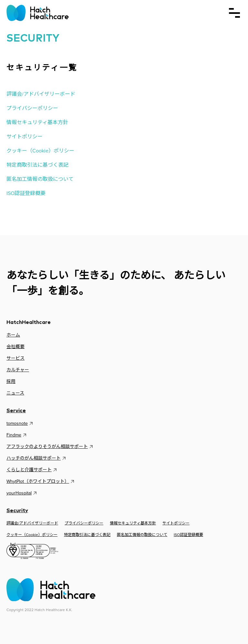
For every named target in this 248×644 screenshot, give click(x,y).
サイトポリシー (25, 137)
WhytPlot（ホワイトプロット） (41, 482)
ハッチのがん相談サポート (37, 458)
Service (16, 411)
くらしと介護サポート (32, 470)
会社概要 (15, 347)
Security (17, 511)
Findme (17, 435)
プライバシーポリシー (32, 108)
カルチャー (18, 370)
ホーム (13, 335)
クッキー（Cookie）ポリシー (40, 151)
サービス (15, 358)
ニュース (15, 393)
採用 (11, 381)
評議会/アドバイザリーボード (41, 94)
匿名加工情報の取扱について (40, 179)
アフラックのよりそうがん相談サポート (50, 447)
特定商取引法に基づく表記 (37, 165)
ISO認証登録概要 (26, 193)
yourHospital (22, 493)
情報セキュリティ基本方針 (37, 122)
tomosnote (20, 424)
